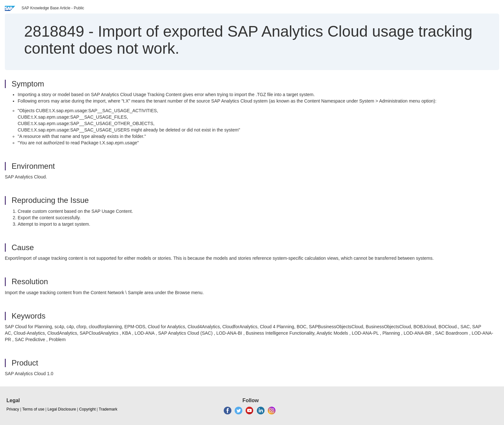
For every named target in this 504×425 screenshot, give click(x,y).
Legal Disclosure (62, 409)
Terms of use (33, 409)
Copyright (87, 409)
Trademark (108, 409)
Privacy (13, 409)
